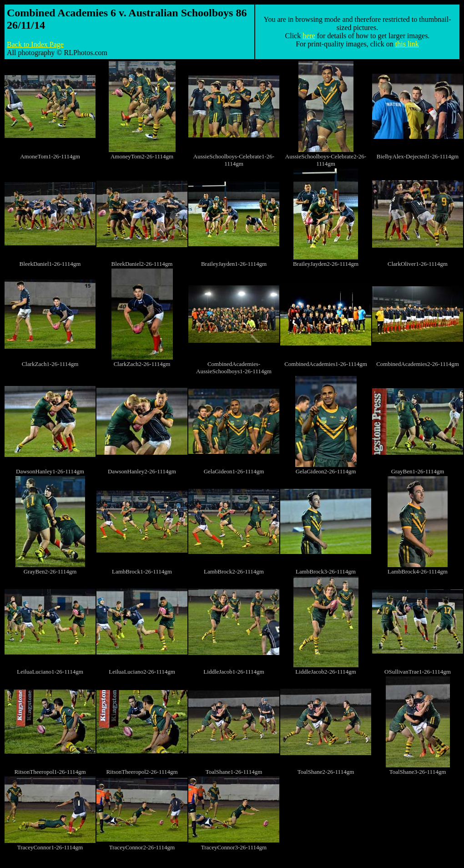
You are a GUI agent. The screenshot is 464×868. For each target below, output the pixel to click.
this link (407, 44)
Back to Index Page (35, 44)
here (309, 36)
